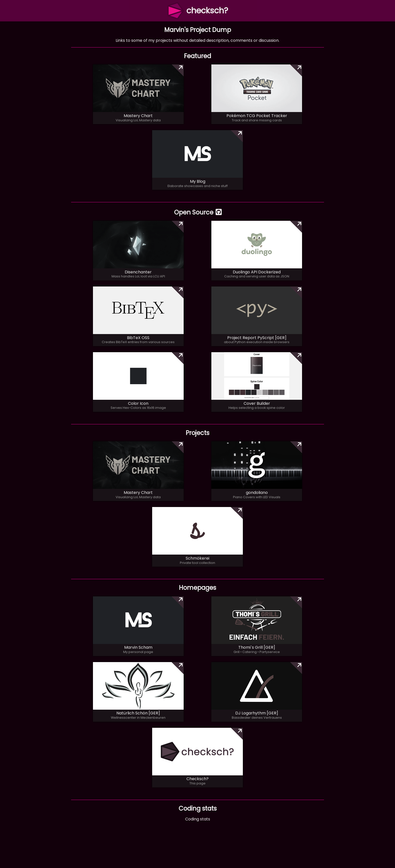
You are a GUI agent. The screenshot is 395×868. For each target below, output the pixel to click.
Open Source (197, 212)
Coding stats (198, 819)
